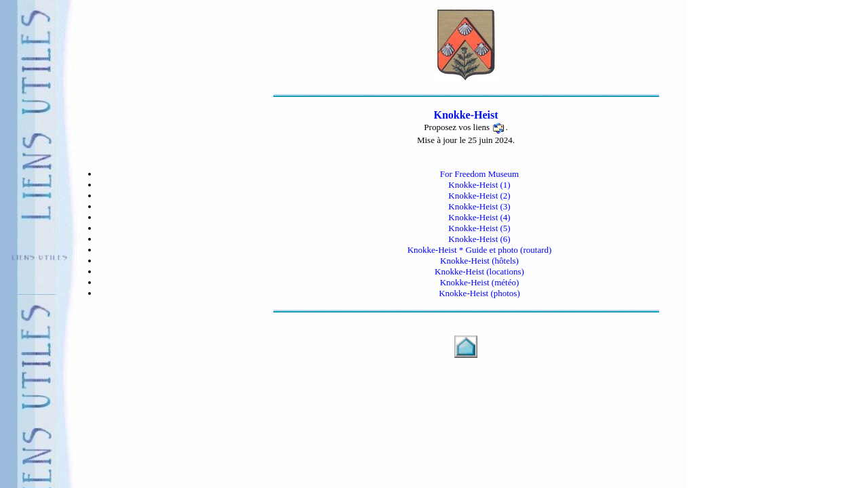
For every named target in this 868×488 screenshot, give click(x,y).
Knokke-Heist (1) (479, 185)
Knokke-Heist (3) (479, 206)
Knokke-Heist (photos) (479, 293)
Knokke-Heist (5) (479, 228)
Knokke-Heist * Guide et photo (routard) (480, 250)
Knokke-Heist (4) (479, 217)
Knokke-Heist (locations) (479, 271)
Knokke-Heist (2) (479, 196)
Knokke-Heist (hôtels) (479, 261)
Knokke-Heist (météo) (480, 282)
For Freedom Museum (479, 174)
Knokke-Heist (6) (479, 239)
